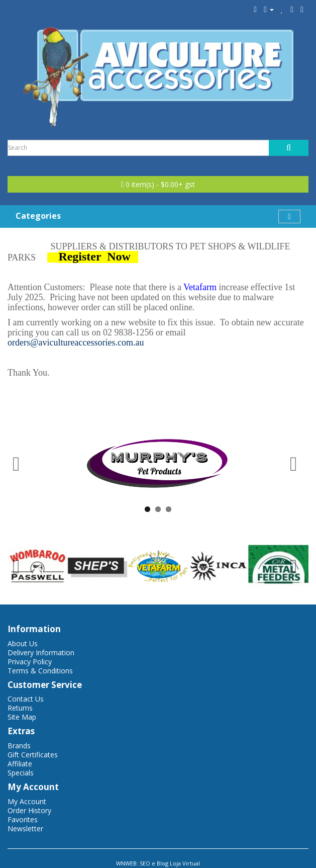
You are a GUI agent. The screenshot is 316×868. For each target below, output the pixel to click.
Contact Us (26, 699)
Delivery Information (41, 653)
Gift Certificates (33, 755)
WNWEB (126, 863)
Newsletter (25, 829)
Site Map (22, 717)
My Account (27, 801)
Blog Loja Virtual (178, 863)
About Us (23, 643)
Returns (20, 708)
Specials (21, 773)
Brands (19, 746)
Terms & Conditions (40, 671)
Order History (29, 810)
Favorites (23, 819)
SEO (145, 863)
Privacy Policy (30, 662)
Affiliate (20, 764)
